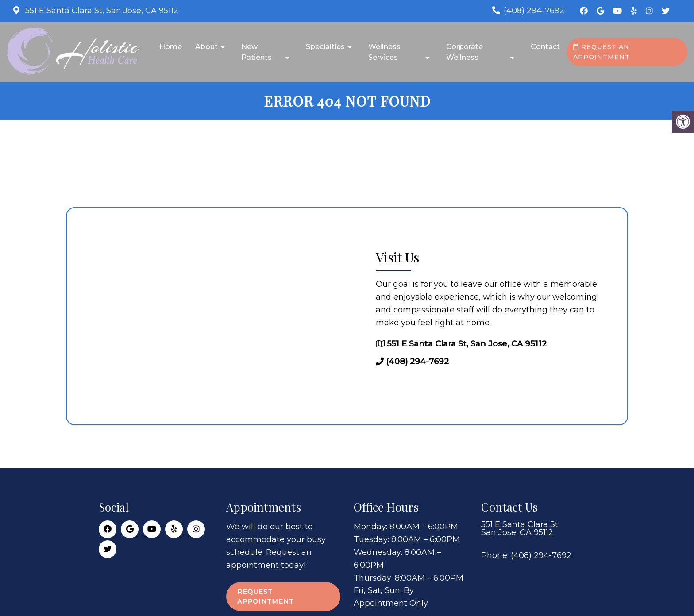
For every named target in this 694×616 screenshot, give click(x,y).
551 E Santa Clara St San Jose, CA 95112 (520, 528)
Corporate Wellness (465, 52)
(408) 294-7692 (534, 11)
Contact (545, 47)
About (206, 47)
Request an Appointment (601, 52)
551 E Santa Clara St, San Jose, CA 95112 (101, 11)
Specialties (325, 47)
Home (171, 47)
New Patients (256, 52)
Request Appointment (266, 597)
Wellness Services (384, 52)
